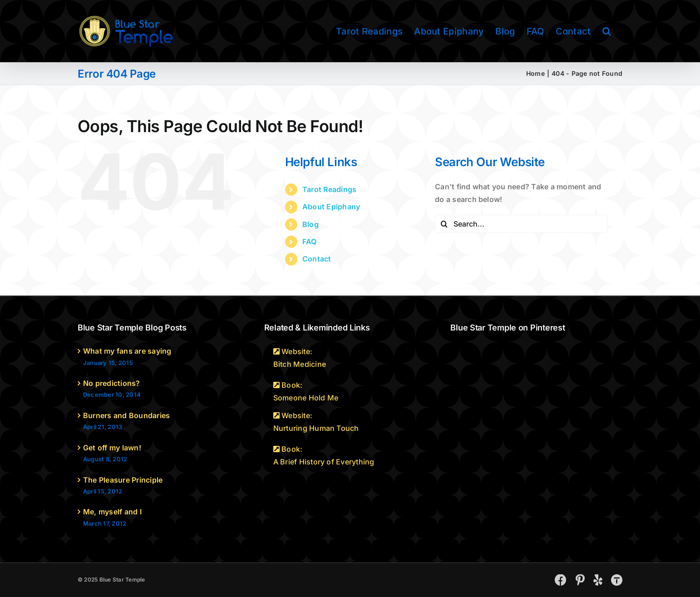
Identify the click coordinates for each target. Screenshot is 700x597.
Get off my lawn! (112, 448)
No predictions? (112, 383)
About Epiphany (331, 207)
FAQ (310, 242)
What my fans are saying (127, 351)
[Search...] (521, 224)
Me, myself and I (112, 512)
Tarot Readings (329, 189)
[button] (607, 31)
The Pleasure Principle (123, 480)
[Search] (444, 224)
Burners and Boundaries (126, 415)
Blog (311, 224)
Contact (317, 259)
